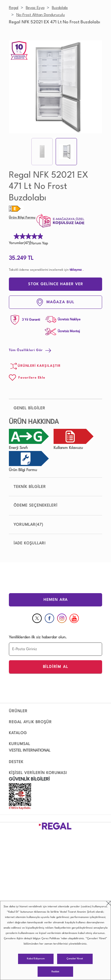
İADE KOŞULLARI (30, 543)
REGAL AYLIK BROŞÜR (30, 722)
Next (94, 87)
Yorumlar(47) (19, 243)
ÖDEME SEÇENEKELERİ (36, 506)
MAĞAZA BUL (56, 302)
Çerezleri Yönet (75, 959)
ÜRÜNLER (18, 711)
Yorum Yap (39, 244)
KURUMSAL (20, 744)
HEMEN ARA (56, 600)
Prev (17, 87)
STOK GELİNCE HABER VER (56, 284)
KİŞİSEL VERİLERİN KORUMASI (38, 773)
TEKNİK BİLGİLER (55, 487)
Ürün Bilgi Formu (22, 218)
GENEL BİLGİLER (55, 408)
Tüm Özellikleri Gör (30, 351)
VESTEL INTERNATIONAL (30, 751)
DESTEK (16, 762)
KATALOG (18, 733)
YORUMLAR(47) (28, 525)
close (108, 903)
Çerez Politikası (51, 938)
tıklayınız (76, 270)
